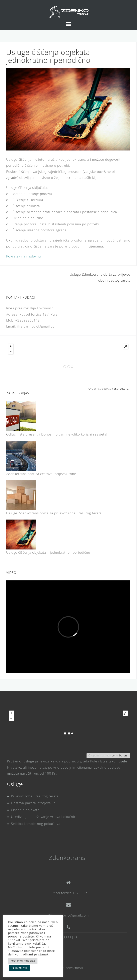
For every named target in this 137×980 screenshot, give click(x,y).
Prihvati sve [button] (20, 968)
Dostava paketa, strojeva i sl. (34, 803)
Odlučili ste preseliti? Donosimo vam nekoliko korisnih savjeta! (57, 434)
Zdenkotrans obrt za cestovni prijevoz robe (41, 474)
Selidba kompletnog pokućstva (36, 824)
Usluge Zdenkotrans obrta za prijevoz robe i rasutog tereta (54, 513)
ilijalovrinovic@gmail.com (69, 915)
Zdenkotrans (67, 858)
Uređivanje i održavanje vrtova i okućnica (44, 817)
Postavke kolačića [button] (23, 961)
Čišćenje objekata (25, 810)
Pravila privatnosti (68, 968)
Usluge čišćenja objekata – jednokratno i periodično (48, 552)
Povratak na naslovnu (24, 256)
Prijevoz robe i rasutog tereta (35, 796)
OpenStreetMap (101, 389)
